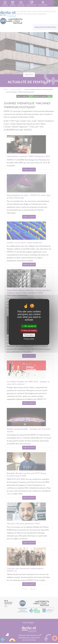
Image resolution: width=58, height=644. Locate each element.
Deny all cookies (29, 331)
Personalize (29, 335)
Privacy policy (29, 339)
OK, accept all (29, 326)
